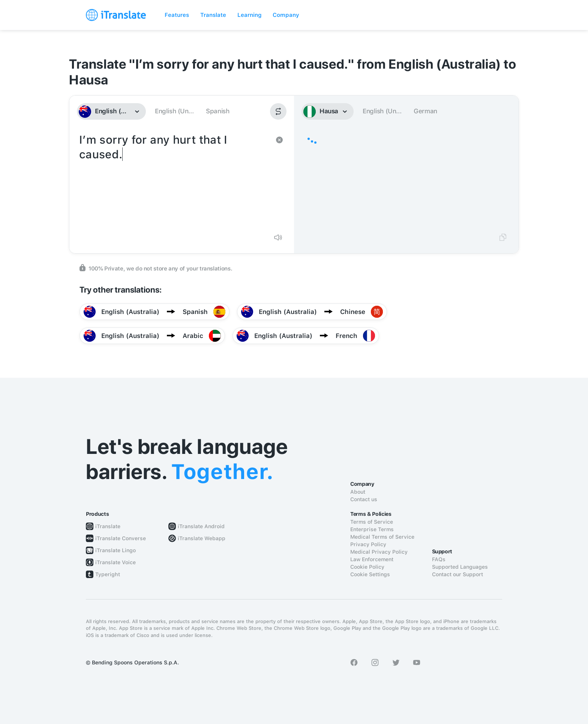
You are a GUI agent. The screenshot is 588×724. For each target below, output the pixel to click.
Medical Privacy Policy (379, 552)
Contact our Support (457, 574)
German (425, 111)
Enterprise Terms (372, 529)
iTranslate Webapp (202, 538)
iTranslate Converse (121, 538)
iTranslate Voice (115, 562)
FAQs (439, 559)
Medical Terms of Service (382, 537)
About (358, 492)
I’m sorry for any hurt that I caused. (174, 179)
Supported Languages (460, 567)
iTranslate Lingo (115, 550)
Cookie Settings (370, 574)
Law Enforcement (372, 559)
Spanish (217, 111)
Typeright (108, 574)
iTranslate (108, 526)
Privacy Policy (368, 544)
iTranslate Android (201, 526)
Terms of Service (372, 522)
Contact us (364, 499)
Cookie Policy (367, 567)
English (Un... (174, 111)
